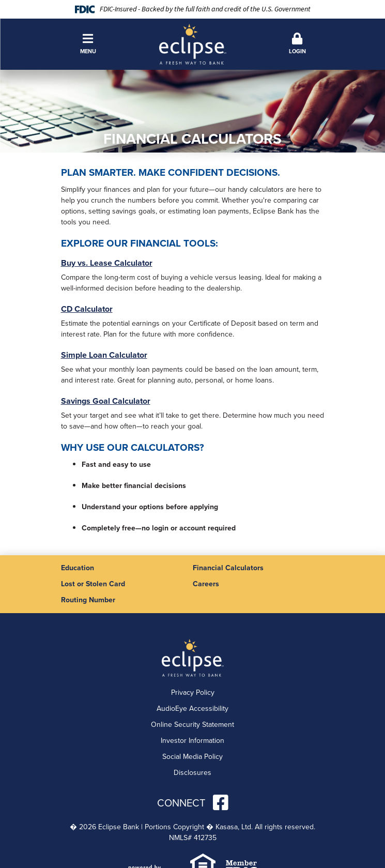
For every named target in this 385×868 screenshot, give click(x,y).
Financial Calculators (228, 568)
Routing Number (88, 600)
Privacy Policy (193, 692)
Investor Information (192, 741)
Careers (206, 584)
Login (297, 44)
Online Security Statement (192, 725)
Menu (88, 44)
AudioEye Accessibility (192, 709)
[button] (88, 44)
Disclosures (192, 773)
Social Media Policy (192, 757)
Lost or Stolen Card (93, 584)
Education (78, 568)
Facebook (221, 802)
